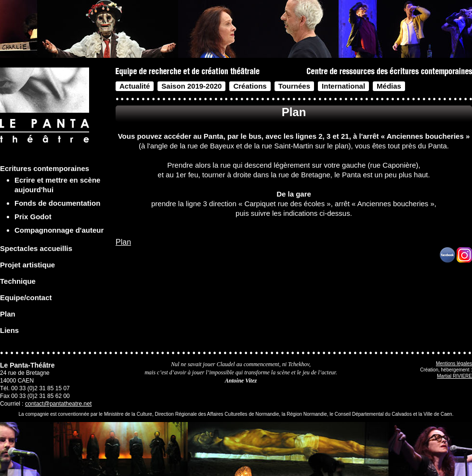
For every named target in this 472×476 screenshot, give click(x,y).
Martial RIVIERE (454, 376)
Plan (123, 242)
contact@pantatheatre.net (58, 404)
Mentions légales (454, 364)
